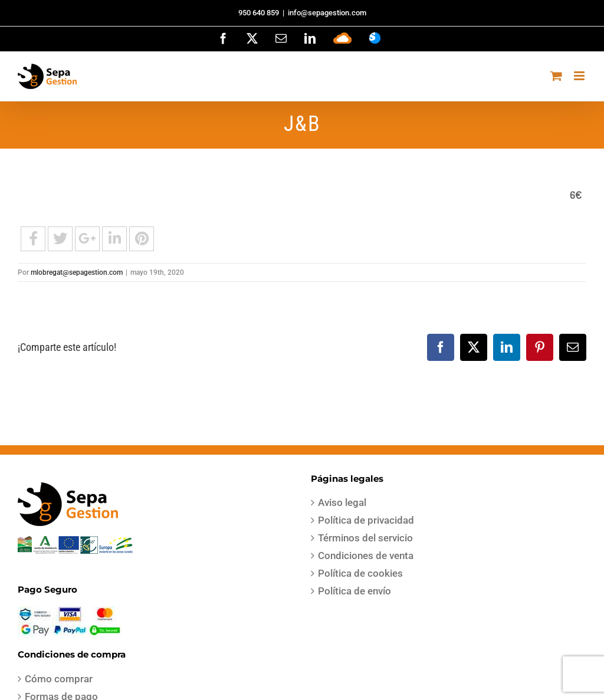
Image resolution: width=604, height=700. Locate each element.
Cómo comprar (59, 679)
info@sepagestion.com (327, 13)
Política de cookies (360, 573)
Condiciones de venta (366, 556)
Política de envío (354, 591)
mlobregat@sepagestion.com (77, 272)
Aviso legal (342, 502)
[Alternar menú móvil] (580, 76)
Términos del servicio (365, 538)
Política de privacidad (366, 520)
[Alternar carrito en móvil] (556, 76)
